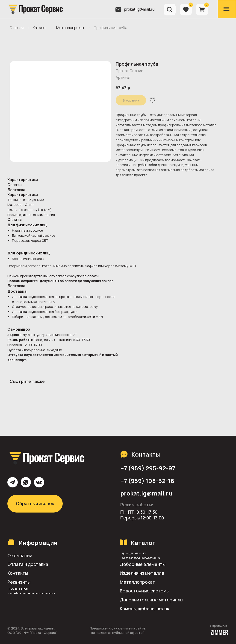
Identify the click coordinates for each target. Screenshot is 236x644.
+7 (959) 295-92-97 (148, 468)
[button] (40, 582)
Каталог (40, 28)
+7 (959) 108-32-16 (147, 481)
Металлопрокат (70, 28)
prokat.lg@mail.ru (139, 9)
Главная (17, 28)
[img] (35, 9)
